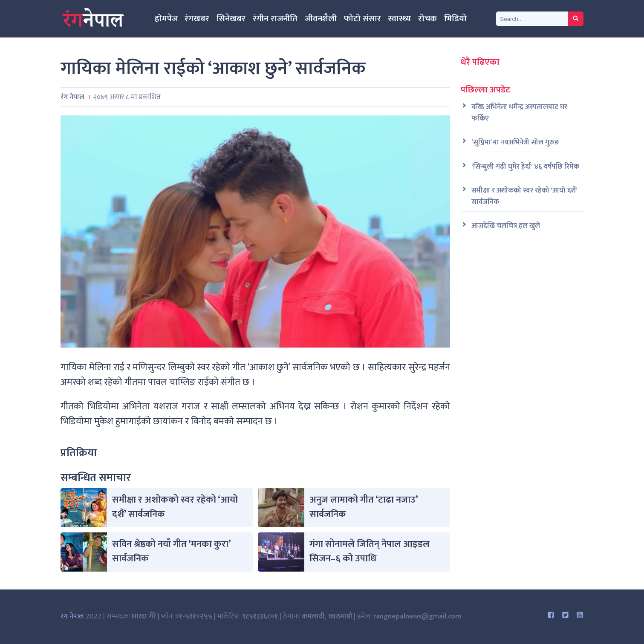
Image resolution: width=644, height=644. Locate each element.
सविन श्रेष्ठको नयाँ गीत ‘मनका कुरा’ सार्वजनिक (171, 551)
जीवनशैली (321, 19)
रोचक (427, 19)
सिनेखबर (231, 19)
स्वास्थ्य (399, 19)
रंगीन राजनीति (275, 19)
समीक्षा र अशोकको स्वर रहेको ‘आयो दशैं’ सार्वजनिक (175, 507)
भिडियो (455, 19)
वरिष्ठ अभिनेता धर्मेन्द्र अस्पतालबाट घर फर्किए (519, 113)
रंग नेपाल (72, 616)
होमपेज (166, 19)
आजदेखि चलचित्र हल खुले (506, 226)
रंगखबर (197, 19)
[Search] (532, 19)
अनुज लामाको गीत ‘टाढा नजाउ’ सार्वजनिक (364, 507)
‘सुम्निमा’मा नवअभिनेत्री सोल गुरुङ (515, 142)
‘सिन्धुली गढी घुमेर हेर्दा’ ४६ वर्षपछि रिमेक (525, 167)
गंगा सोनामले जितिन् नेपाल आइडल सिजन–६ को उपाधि (370, 551)
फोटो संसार (362, 19)
